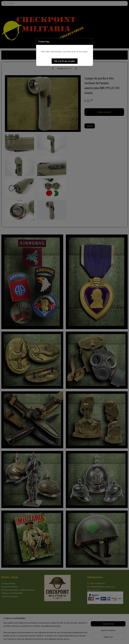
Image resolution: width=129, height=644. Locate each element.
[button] (65, 61)
